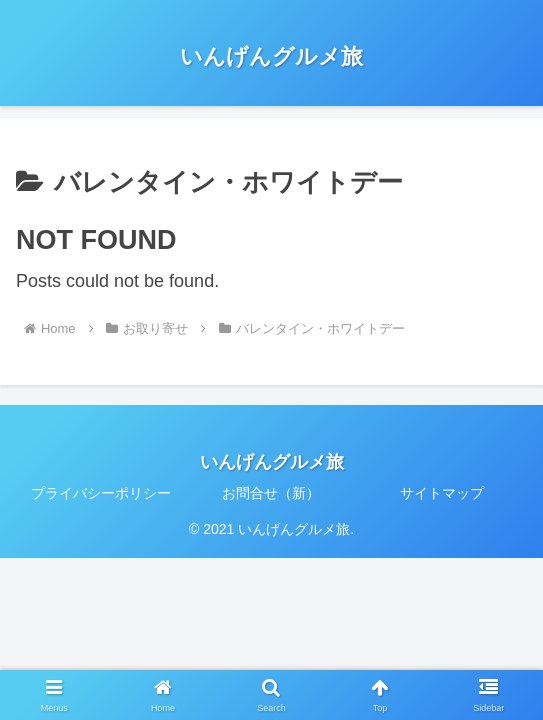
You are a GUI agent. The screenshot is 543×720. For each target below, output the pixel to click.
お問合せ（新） (271, 493)
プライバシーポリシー (101, 493)
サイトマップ (442, 493)
